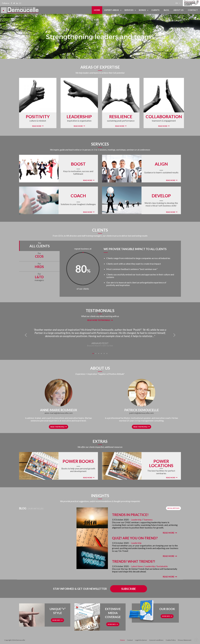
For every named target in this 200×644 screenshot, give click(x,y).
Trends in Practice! (130, 515)
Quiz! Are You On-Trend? (135, 538)
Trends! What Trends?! (134, 561)
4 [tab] (101, 354)
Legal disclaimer (141, 640)
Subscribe (129, 589)
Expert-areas (112, 10)
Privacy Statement (185, 640)
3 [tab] (99, 354)
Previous (26, 335)
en (177, 3)
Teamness (148, 520)
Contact (193, 10)
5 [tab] (104, 354)
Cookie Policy (171, 640)
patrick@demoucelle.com (141, 413)
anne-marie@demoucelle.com (59, 413)
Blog (166, 10)
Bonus (142, 10)
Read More (37, 126)
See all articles (173, 508)
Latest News (137, 566)
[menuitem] (178, 3)
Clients (155, 10)
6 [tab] (107, 354)
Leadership (136, 520)
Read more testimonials (99, 320)
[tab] (39, 246)
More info (56, 620)
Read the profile (57, 427)
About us (178, 10)
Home (97, 10)
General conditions (156, 640)
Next (174, 335)
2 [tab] (96, 354)
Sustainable (162, 566)
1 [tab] (93, 354)
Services (129, 10)
